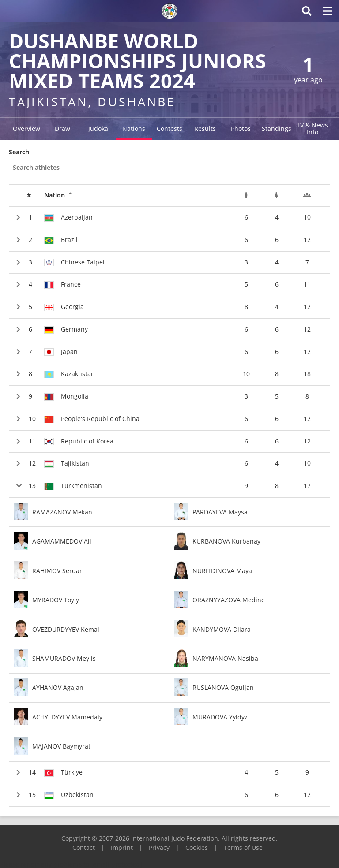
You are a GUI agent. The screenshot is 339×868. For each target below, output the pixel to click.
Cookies (197, 848)
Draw (62, 129)
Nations (134, 129)
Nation (58, 195)
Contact (84, 848)
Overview (26, 129)
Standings (277, 129)
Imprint (122, 848)
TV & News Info (312, 129)
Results (205, 129)
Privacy (159, 848)
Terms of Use (243, 848)
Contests (169, 129)
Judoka (98, 129)
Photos (241, 129)
